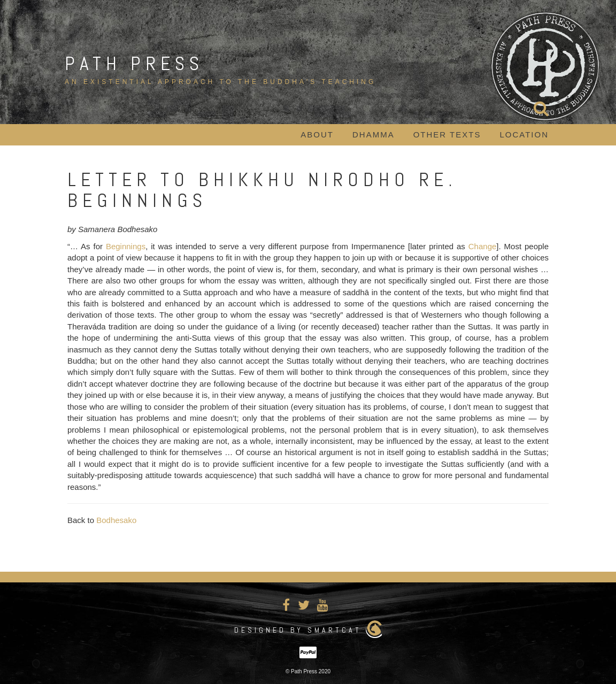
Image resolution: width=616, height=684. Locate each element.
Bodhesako (116, 520)
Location (524, 135)
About (317, 135)
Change (483, 246)
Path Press (134, 64)
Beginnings (126, 246)
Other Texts (447, 135)
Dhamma (374, 135)
